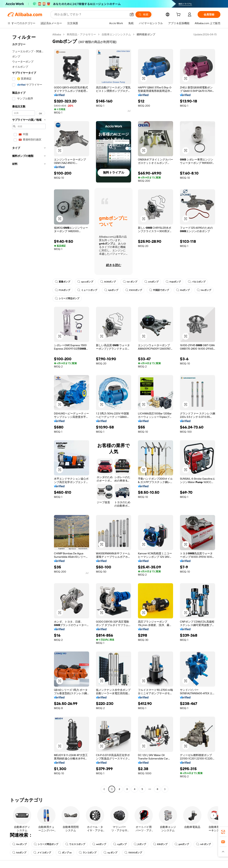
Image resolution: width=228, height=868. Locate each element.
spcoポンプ (85, 282)
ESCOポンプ (134, 290)
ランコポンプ (88, 853)
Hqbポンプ (173, 282)
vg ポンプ (110, 853)
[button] (132, 14)
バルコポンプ (197, 282)
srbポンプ (151, 282)
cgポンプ (120, 844)
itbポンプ (183, 290)
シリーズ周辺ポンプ (67, 298)
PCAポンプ (63, 290)
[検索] (143, 14)
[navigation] (29, 412)
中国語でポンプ (159, 290)
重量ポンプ (63, 282)
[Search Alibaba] (90, 14)
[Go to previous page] (104, 789)
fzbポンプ (19, 853)
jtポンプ (140, 844)
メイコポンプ (42, 853)
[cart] (179, 15)
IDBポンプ (160, 844)
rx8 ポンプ (203, 844)
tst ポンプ (130, 282)
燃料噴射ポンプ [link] (146, 34)
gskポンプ (182, 844)
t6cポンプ (204, 290)
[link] (223, 832)
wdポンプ (99, 844)
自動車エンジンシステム (116, 34)
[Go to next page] (165, 789)
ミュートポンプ (87, 290)
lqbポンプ (111, 290)
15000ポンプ (133, 853)
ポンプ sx (65, 853)
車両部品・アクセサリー (81, 34)
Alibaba (57, 34)
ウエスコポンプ (75, 844)
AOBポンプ (108, 282)
